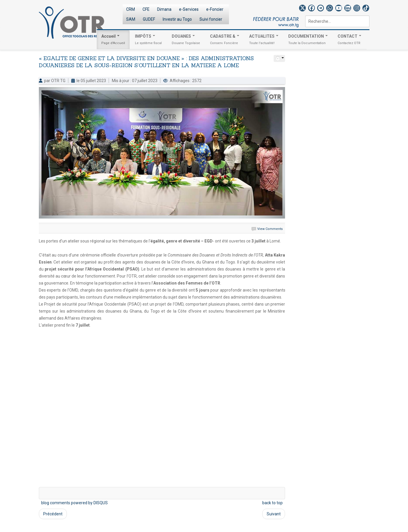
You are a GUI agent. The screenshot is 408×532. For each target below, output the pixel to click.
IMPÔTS (148, 40)
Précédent (53, 514)
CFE (146, 9)
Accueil (113, 40)
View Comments (270, 229)
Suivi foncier (211, 19)
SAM (131, 19)
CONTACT (349, 40)
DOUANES (186, 40)
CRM (131, 9)
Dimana (164, 9)
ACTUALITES (264, 40)
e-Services (189, 9)
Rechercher (305, 16)
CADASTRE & (225, 40)
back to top (272, 503)
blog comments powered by (74, 503)
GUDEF (149, 19)
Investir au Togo (177, 19)
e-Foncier (215, 9)
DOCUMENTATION (308, 40)
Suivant (274, 514)
